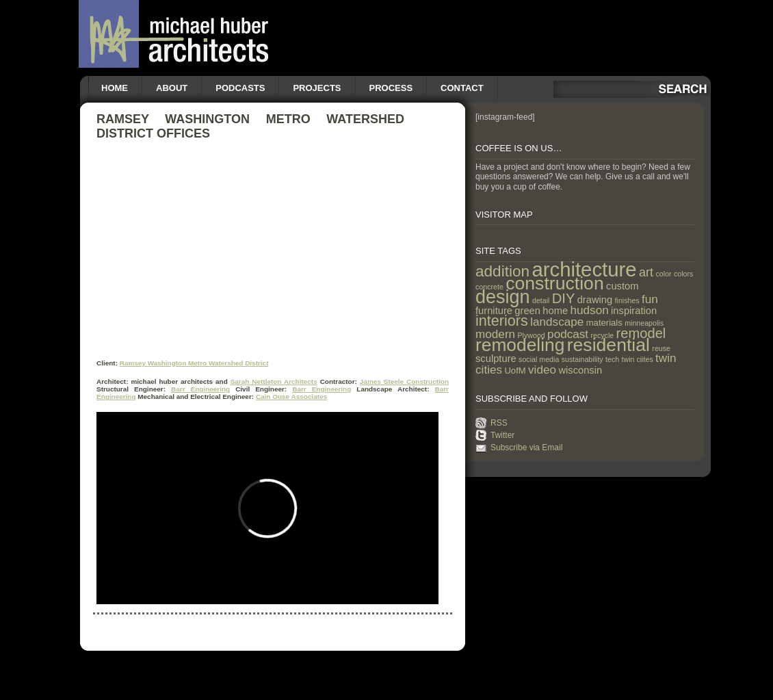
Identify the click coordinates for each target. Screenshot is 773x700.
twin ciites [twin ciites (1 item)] (638, 359)
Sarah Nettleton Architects (274, 381)
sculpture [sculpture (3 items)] (496, 359)
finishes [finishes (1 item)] (627, 300)
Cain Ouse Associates (291, 397)
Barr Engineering (200, 389)
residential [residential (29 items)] (608, 345)
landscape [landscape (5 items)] (557, 322)
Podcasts (240, 88)
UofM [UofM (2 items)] (515, 371)
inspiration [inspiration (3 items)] (634, 311)
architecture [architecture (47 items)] (584, 269)
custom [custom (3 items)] (622, 286)
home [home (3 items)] (555, 311)
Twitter (502, 435)
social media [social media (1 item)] (539, 359)
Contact (462, 88)
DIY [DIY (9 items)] (564, 298)
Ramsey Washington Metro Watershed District (194, 363)
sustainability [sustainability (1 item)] (582, 359)
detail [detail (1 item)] (541, 300)
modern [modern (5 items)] (495, 334)
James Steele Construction (404, 381)
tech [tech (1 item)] (612, 359)
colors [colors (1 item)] (683, 274)
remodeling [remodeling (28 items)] (520, 345)
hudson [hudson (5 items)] (590, 310)
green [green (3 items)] (527, 311)
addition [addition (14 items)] (502, 271)
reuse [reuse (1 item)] (661, 348)
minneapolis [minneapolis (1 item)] (644, 323)
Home (115, 88)
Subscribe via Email (526, 448)
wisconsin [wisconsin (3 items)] (580, 370)
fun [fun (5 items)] (650, 299)
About (172, 88)
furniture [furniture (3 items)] (494, 311)
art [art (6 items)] (646, 272)
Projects (317, 88)
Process (391, 88)
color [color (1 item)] (663, 274)
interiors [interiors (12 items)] (502, 321)
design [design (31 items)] (503, 297)
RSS (499, 423)
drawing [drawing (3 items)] (595, 300)
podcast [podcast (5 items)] (568, 334)
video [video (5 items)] (542, 370)
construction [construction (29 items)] (554, 283)
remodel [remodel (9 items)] (641, 333)
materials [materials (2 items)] (604, 323)
